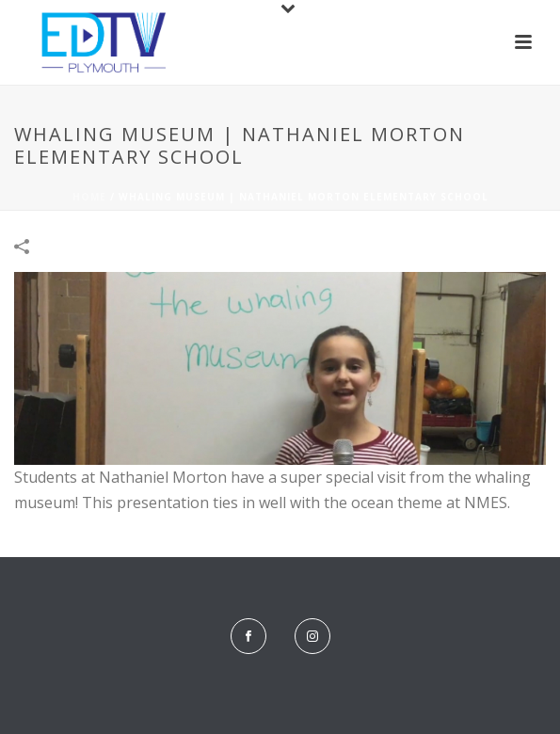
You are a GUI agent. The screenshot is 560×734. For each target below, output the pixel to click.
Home (89, 197)
